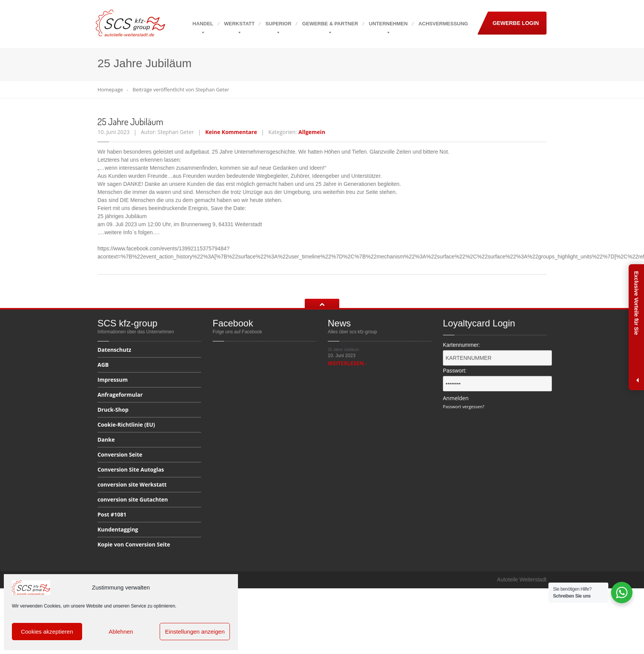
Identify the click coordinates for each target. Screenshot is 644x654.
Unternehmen (388, 24)
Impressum (113, 380)
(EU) (126, 425)
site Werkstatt (132, 484)
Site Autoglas (131, 469)
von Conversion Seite (134, 544)
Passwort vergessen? (464, 406)
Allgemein (312, 132)
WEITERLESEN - (347, 363)
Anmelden (456, 398)
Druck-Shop (113, 410)
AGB (103, 365)
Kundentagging (118, 529)
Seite (120, 454)
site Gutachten (133, 499)
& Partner (330, 24)
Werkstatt (239, 24)
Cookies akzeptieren (47, 632)
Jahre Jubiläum (130, 122)
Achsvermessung (443, 24)
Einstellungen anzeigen (195, 632)
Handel (203, 24)
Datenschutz (114, 350)
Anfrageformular (120, 395)
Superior (278, 24)
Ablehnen (121, 632)
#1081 (112, 514)
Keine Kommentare (231, 132)
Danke (106, 440)
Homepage (110, 89)
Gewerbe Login (516, 23)
